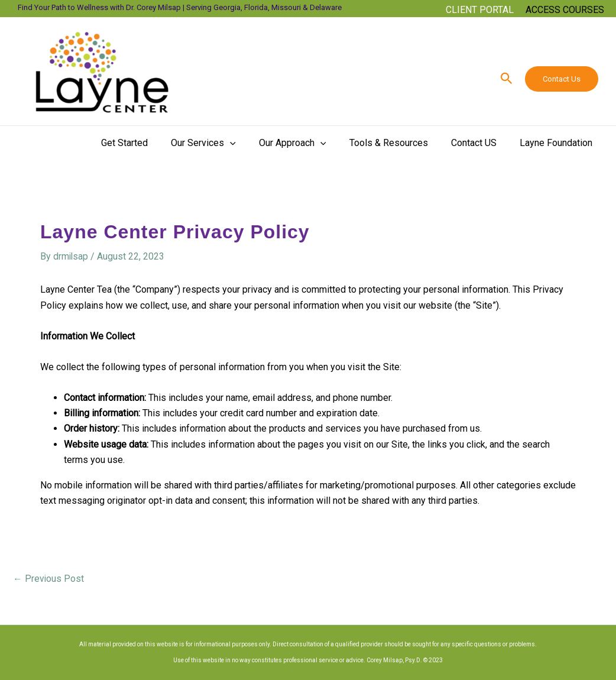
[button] (480, 14)
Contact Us (562, 79)
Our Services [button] (223, 143)
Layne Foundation (558, 143)
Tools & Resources (399, 143)
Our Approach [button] (307, 143)
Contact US (480, 143)
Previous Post (49, 578)
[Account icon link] (565, 10)
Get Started (148, 143)
